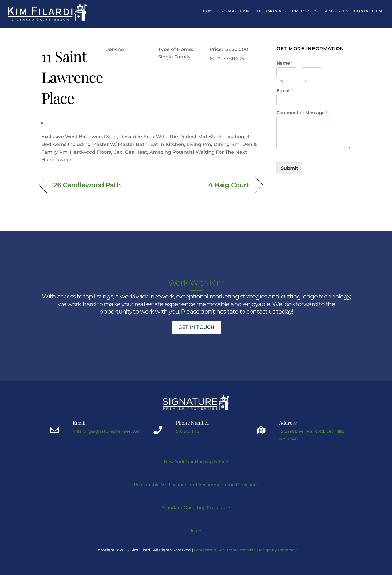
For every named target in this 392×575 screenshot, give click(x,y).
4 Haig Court (229, 185)
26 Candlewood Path (87, 185)
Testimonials (271, 11)
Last (305, 81)
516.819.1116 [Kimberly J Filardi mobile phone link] (187, 431)
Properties (305, 11)
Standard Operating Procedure (196, 507)
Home (209, 11)
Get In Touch (196, 327)
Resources (336, 11)
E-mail (285, 91)
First (280, 81)
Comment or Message (302, 113)
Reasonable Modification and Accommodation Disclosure (196, 485)
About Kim (236, 11)
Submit (289, 168)
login (196, 531)
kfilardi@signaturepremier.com (107, 431)
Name (284, 63)
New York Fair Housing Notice (196, 462)
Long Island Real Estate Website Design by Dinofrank (246, 550)
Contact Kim (368, 11)
